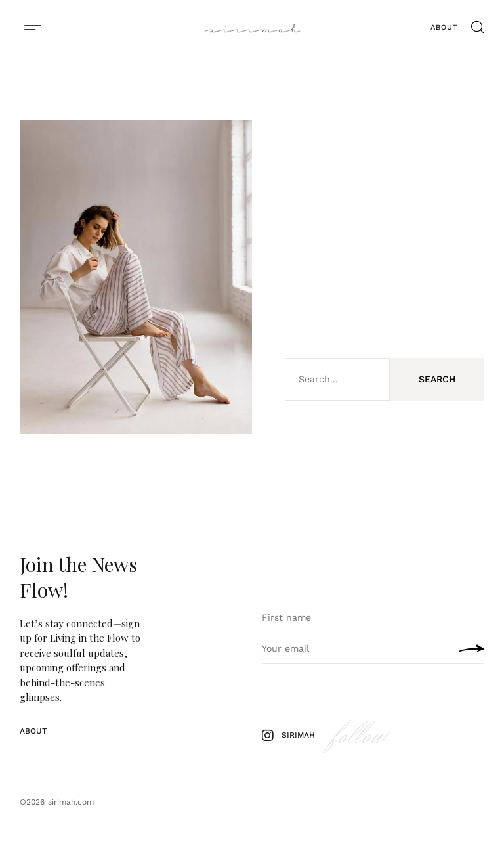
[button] (32, 27)
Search (437, 379)
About (444, 27)
